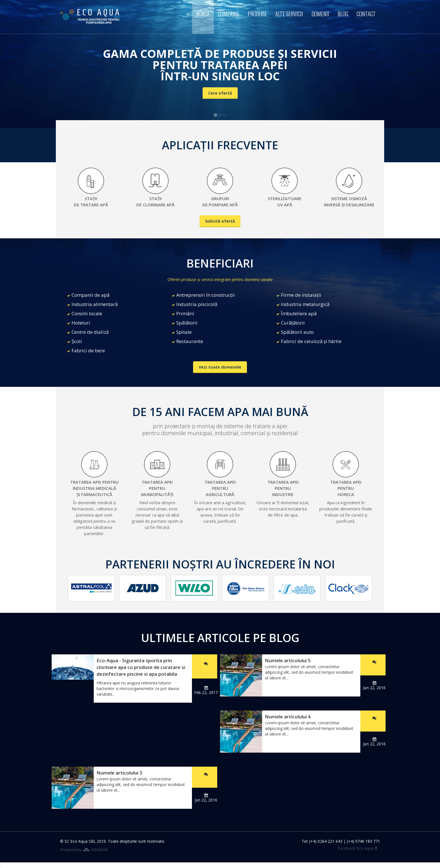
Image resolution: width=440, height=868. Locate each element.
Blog (343, 14)
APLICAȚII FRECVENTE (220, 145)
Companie (229, 14)
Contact (366, 14)
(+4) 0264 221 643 (326, 841)
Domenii (320, 14)
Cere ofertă (220, 93)
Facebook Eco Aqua (357, 848)
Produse (257, 14)
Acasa (203, 14)
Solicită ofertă (220, 221)
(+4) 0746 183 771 (363, 841)
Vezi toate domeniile (220, 367)
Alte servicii (289, 14)
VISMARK (100, 850)
